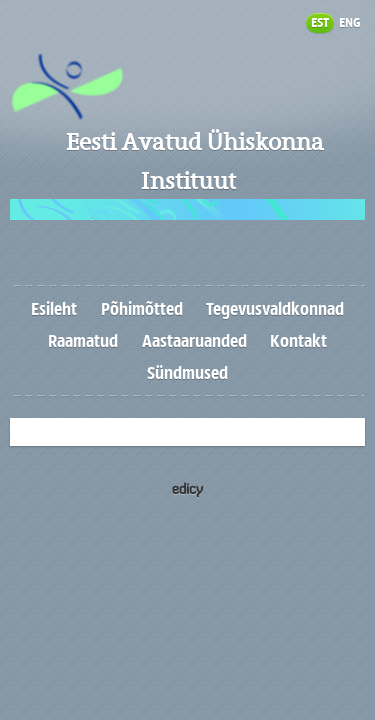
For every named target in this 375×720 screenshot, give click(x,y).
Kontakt (298, 341)
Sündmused (187, 373)
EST (320, 22)
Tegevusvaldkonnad (275, 309)
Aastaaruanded (194, 341)
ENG (349, 22)
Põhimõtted (142, 309)
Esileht (54, 309)
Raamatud (83, 341)
